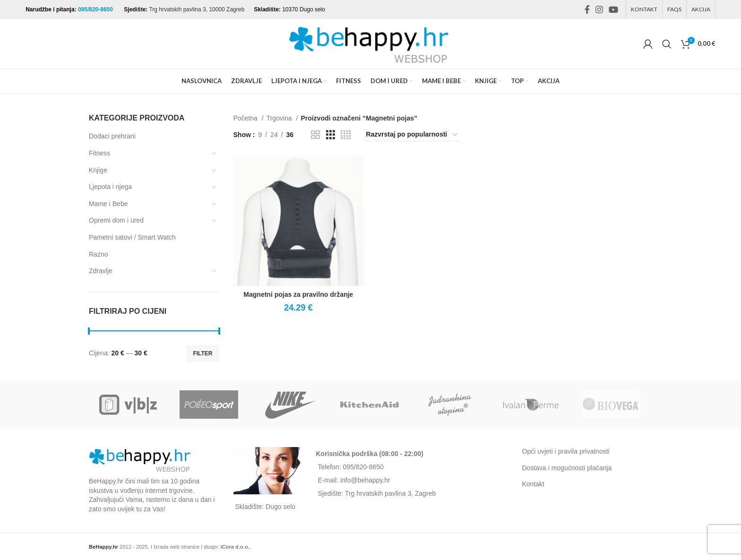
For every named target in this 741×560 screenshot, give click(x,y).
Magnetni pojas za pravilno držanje (298, 294)
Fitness (99, 153)
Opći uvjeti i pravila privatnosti (566, 451)
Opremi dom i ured (116, 220)
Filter (202, 353)
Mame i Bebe (108, 204)
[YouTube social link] (613, 9)
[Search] (667, 44)
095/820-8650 (96, 9)
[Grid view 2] (315, 135)
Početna (246, 118)
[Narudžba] (412, 135)
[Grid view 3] (331, 135)
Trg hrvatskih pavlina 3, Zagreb (390, 493)
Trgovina (280, 118)
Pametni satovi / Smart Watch (132, 237)
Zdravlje (101, 271)
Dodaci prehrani (112, 136)
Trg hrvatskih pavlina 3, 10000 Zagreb (197, 9)
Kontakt (533, 484)
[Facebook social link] (587, 9)
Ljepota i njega (110, 187)
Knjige (98, 170)
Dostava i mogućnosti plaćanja (567, 468)
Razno (98, 254)
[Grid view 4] (346, 135)
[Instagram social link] (599, 9)
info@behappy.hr (365, 480)
